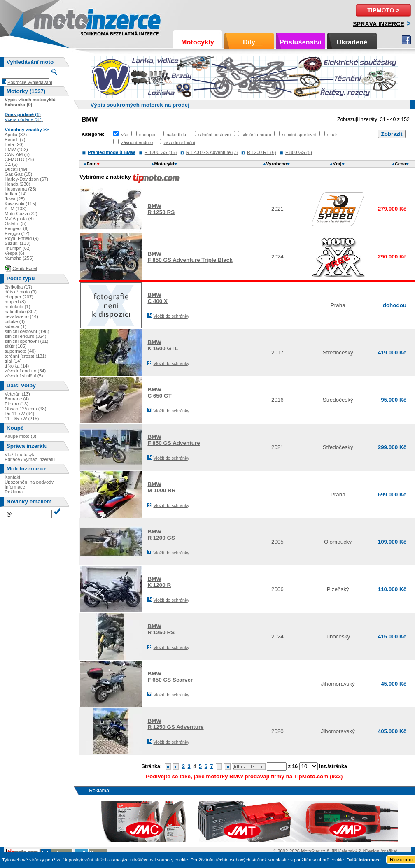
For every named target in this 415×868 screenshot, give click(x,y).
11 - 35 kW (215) (22, 419)
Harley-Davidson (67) (26, 179)
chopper (147, 135)
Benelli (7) (15, 140)
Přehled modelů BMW (111, 152)
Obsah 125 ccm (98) (25, 409)
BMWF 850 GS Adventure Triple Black (190, 257)
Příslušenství (301, 42)
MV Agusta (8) (19, 219)
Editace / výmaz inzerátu (30, 459)
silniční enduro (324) (25, 336)
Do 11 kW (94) (19, 414)
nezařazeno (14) (21, 316)
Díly (249, 42)
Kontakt (12, 477)
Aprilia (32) (16, 135)
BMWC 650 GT (159, 393)
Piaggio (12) (17, 233)
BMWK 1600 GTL (163, 345)
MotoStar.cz (313, 851)
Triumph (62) (18, 248)
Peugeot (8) (16, 228)
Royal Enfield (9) (22, 238)
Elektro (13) (16, 404)
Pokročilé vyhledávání (30, 82)
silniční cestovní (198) (27, 331)
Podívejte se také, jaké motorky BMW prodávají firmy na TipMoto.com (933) (244, 776)
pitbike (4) (15, 321)
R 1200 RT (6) (261, 152)
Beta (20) (14, 144)
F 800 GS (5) (299, 152)
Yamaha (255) (19, 258)
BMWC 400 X (157, 298)
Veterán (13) (17, 394)
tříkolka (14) (17, 366)
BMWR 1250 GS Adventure (175, 724)
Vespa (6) (14, 253)
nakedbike (177, 135)
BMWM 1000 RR (161, 487)
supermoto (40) (20, 351)
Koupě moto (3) (20, 436)
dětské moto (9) (21, 292)
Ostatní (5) (15, 223)
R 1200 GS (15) (161, 152)
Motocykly (198, 42)
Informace (15, 487)
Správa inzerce (379, 24)
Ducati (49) (16, 169)
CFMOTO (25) (19, 159)
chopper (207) (19, 297)
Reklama (14, 492)
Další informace (363, 860)
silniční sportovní (299, 135)
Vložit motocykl (20, 454)
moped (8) (15, 302)
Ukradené (352, 42)
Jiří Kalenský (344, 851)
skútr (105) (15, 346)
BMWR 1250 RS (161, 209)
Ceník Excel (25, 268)
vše (125, 135)
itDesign (371, 851)
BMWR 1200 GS (161, 535)
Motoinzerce (51, 20)
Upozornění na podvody (29, 482)
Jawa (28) (15, 199)
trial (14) (13, 361)
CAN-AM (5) (17, 154)
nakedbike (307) (21, 312)
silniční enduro (256, 135)
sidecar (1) (15, 326)
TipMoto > (383, 10)
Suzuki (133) (17, 243)
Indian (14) (16, 194)
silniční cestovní (215, 135)
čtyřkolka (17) (18, 287)
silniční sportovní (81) (26, 341)
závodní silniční (179, 142)
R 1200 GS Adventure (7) (212, 152)
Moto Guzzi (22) (21, 214)
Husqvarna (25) (20, 189)
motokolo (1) (17, 307)
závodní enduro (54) (25, 371)
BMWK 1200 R (159, 582)
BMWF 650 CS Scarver (170, 677)
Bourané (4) (17, 399)
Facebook (406, 40)
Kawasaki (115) (20, 204)
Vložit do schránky (171, 316)
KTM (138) (15, 209)
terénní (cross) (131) (25, 356)
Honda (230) (17, 184)
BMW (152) (16, 149)
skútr (332, 135)
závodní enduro (137, 142)
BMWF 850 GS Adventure (174, 440)
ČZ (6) (11, 164)
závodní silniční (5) (24, 376)
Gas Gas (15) (18, 174)
